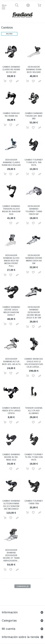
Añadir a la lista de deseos (11, 81)
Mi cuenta (9, 629)
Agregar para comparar (18, 81)
